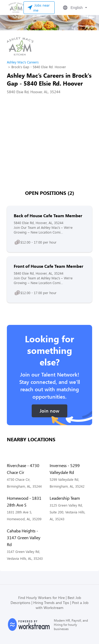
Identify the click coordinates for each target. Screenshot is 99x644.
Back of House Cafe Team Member (48, 216)
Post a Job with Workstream (62, 605)
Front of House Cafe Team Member (48, 266)
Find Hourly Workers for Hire (41, 598)
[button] (74, 8)
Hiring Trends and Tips (51, 603)
